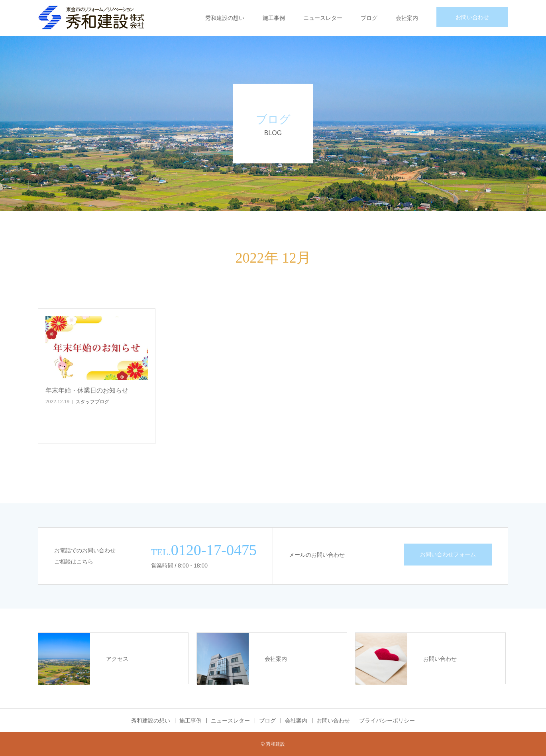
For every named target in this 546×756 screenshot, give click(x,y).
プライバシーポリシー (387, 721)
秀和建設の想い (225, 18)
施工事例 (274, 18)
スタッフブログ (92, 402)
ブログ (369, 18)
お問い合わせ (472, 17)
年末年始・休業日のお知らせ (87, 390)
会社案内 (407, 18)
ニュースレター (323, 18)
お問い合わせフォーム (448, 554)
